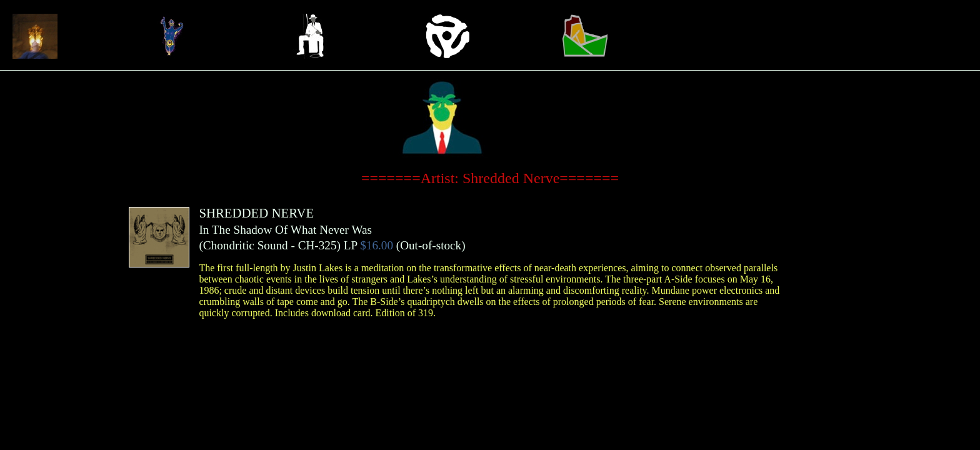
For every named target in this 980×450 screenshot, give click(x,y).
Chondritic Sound (246, 245)
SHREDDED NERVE (256, 213)
